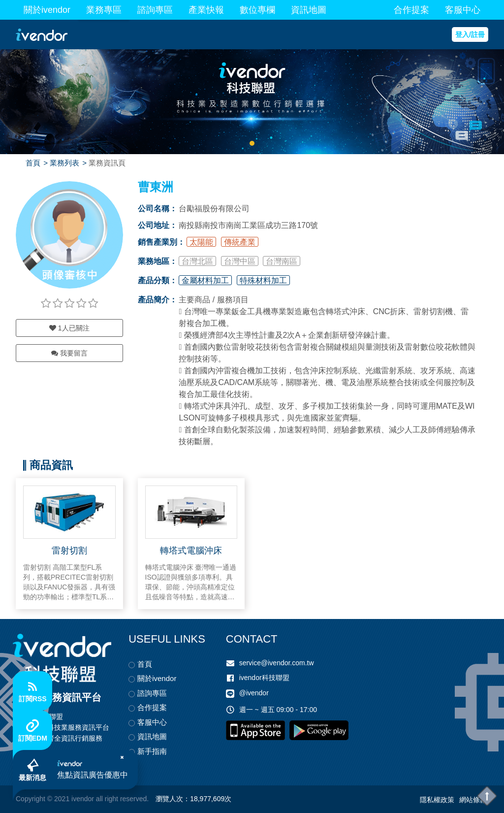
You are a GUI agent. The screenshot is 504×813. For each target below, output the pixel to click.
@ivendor (254, 693)
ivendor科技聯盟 (264, 678)
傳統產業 (240, 242)
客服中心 (463, 10)
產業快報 (206, 10)
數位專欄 (257, 10)
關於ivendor (47, 10)
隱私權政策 (437, 800)
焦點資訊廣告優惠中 (93, 775)
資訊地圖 (309, 10)
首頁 (33, 163)
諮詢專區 (155, 10)
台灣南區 (282, 261)
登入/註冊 (470, 34)
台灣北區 (197, 261)
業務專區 (104, 10)
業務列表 (64, 163)
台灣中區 (240, 261)
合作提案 (411, 10)
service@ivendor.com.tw (277, 663)
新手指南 (152, 751)
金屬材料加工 (205, 280)
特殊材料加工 (263, 280)
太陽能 (201, 242)
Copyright (31, 799)
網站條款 (473, 800)
